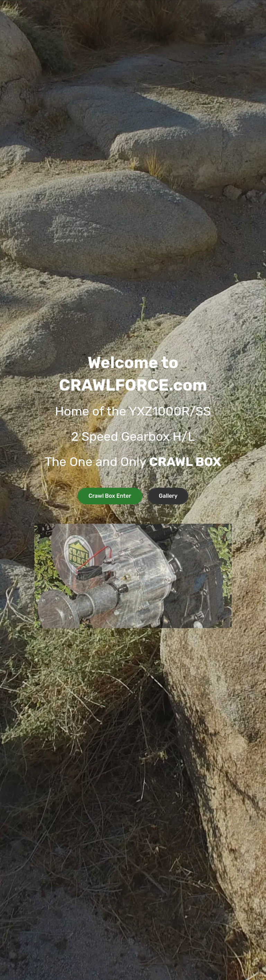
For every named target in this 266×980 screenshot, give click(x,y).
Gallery (168, 496)
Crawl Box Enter (110, 496)
